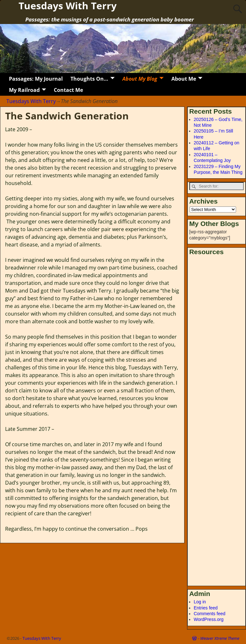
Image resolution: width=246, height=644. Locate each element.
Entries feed (206, 608)
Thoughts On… (89, 79)
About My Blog (140, 79)
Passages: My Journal (36, 79)
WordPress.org (209, 619)
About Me (184, 79)
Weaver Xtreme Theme (220, 638)
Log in (200, 602)
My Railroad (24, 90)
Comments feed (210, 614)
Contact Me (68, 90)
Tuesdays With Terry (31, 101)
